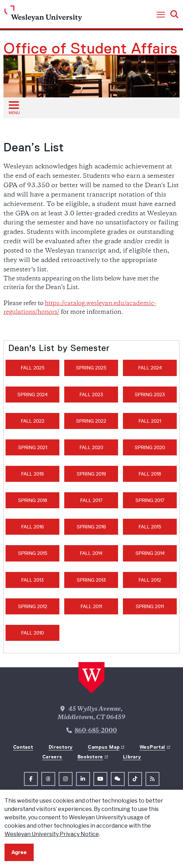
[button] (161, 15)
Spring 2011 (150, 606)
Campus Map (104, 747)
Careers (52, 757)
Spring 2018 (33, 500)
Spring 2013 (91, 580)
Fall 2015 (150, 527)
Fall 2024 (150, 368)
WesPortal (152, 747)
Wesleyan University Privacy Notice (52, 834)
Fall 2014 (91, 553)
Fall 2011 (91, 606)
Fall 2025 (33, 368)
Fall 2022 (33, 421)
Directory (61, 747)
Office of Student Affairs (90, 48)
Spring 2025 (91, 368)
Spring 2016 (91, 527)
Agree (19, 852)
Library (132, 757)
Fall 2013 (32, 580)
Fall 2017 (91, 500)
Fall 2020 (91, 447)
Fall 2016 (32, 527)
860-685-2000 (96, 731)
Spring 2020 (150, 447)
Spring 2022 (91, 421)
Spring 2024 (32, 395)
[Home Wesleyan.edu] (43, 15)
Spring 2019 (91, 474)
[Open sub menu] (14, 107)
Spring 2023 (150, 395)
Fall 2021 (150, 421)
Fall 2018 (150, 474)
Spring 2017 (150, 500)
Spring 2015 (33, 553)
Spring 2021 (33, 447)
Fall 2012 (150, 580)
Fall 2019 (32, 474)
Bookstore (90, 757)
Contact (23, 747)
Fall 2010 (32, 633)
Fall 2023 (91, 395)
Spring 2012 (33, 606)
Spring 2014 (150, 553)
